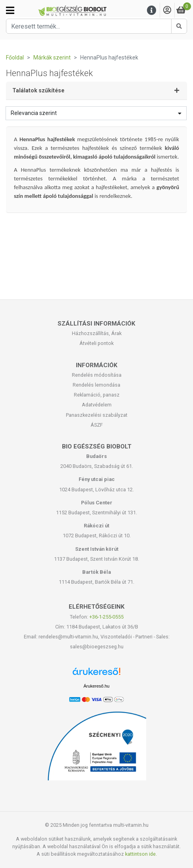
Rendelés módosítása (97, 375)
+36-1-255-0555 (106, 617)
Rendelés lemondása (96, 385)
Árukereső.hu (96, 686)
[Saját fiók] (167, 11)
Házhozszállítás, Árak (97, 333)
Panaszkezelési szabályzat (97, 415)
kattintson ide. (141, 854)
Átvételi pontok (96, 343)
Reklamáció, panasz (97, 395)
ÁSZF (97, 425)
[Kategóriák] (10, 10)
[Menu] (152, 11)
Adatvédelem (97, 405)
